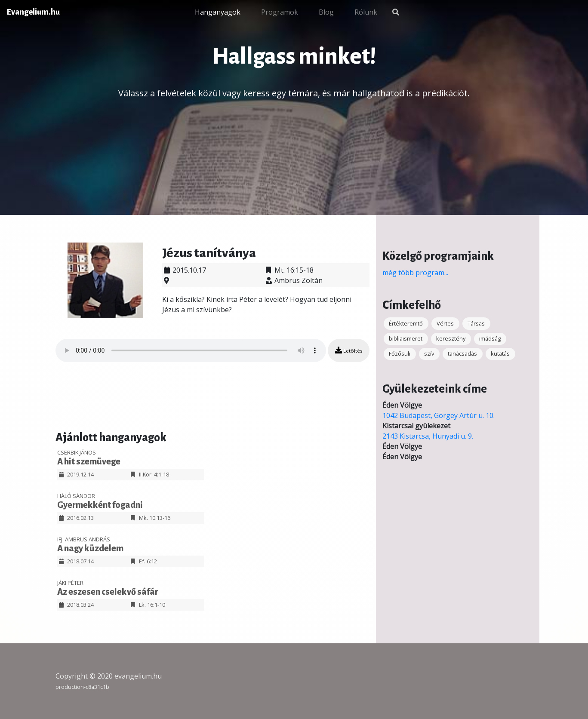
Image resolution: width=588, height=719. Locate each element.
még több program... (415, 273)
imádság (490, 338)
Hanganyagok (218, 12)
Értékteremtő (406, 323)
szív (429, 353)
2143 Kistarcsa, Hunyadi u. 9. (428, 436)
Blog (326, 12)
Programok (280, 12)
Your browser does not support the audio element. (191, 350)
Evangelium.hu (33, 12)
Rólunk (366, 12)
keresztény (451, 338)
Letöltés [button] (349, 350)
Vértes (445, 323)
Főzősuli (400, 353)
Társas (476, 323)
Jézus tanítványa (209, 253)
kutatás (500, 353)
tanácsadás (462, 353)
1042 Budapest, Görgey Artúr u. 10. (439, 415)
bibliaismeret (406, 338)
